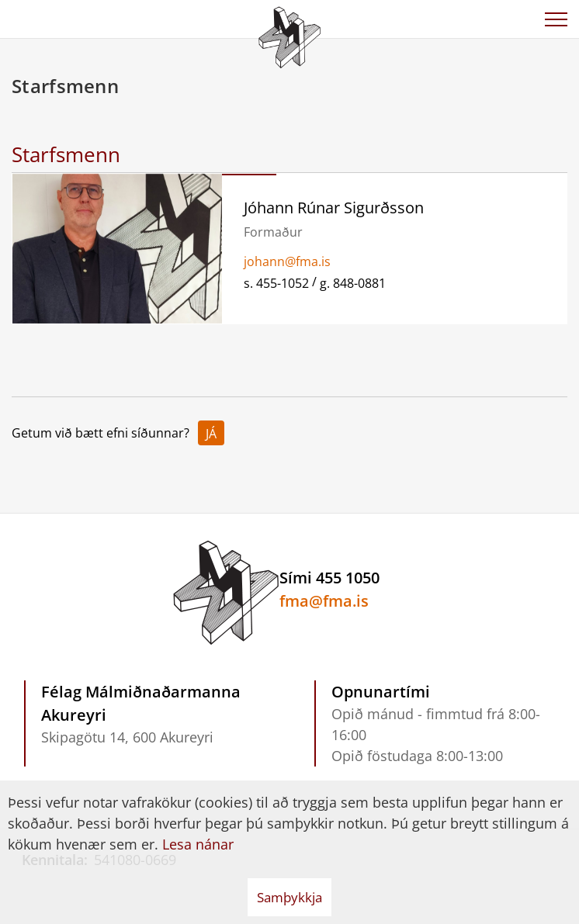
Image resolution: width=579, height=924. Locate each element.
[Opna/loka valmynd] (556, 19)
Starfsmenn (66, 154)
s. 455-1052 (276, 283)
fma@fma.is (324, 601)
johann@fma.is (287, 261)
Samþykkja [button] (289, 897)
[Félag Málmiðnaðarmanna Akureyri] (289, 35)
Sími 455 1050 (329, 578)
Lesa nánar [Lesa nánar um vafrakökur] (198, 844)
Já (211, 434)
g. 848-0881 (353, 283)
